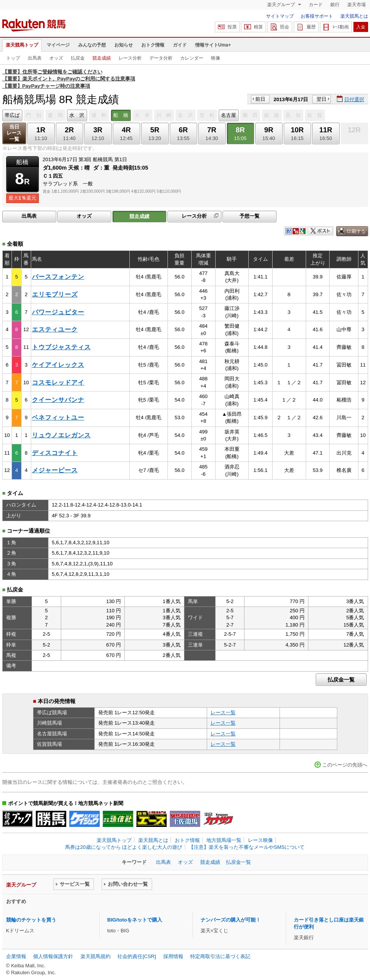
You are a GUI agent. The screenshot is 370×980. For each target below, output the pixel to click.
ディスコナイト (55, 453)
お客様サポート (317, 16)
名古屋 (229, 115)
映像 (216, 58)
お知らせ (124, 45)
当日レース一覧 (14, 133)
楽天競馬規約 (95, 956)
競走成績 (102, 58)
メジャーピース (55, 470)
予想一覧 (249, 216)
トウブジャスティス (61, 347)
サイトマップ (280, 16)
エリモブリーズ (55, 294)
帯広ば (12, 115)
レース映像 (260, 840)
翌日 (321, 99)
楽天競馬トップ (22, 45)
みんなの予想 (92, 45)
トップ (13, 58)
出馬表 (35, 58)
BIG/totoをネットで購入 (135, 920)
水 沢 (77, 115)
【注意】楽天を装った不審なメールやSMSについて (247, 847)
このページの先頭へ (345, 765)
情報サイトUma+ (213, 45)
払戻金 (78, 58)
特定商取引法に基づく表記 (220, 956)
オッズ (56, 58)
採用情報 (173, 956)
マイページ (58, 45)
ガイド (180, 45)
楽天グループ (282, 5)
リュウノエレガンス (61, 435)
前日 (260, 99)
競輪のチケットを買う (31, 920)
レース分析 (130, 58)
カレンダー (192, 58)
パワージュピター (58, 312)
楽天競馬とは (354, 16)
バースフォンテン (58, 277)
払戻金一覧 (341, 680)
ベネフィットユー (58, 417)
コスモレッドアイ (58, 382)
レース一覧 (223, 712)
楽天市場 (357, 5)
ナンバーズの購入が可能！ (231, 920)
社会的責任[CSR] (137, 956)
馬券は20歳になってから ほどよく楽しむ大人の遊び (124, 847)
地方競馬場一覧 (224, 840)
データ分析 (161, 58)
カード (316, 5)
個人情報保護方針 (53, 956)
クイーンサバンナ (58, 400)
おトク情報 (153, 45)
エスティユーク (55, 329)
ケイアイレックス (58, 365)
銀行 (335, 5)
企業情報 (16, 956)
